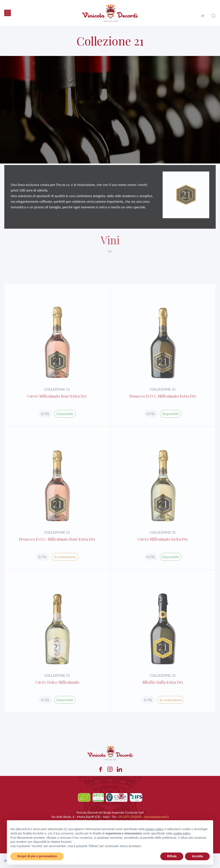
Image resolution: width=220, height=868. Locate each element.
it (203, 16)
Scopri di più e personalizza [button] (37, 856)
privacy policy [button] (155, 829)
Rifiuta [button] (172, 856)
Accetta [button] (197, 856)
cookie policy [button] (182, 833)
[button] (8, 13)
